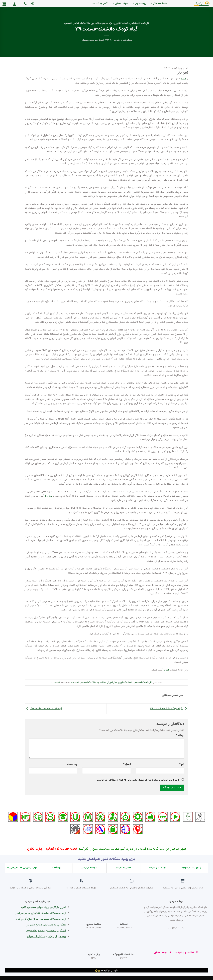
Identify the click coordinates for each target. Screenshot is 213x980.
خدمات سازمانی (159, 4)
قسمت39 (55, 682)
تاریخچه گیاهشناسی (139, 23)
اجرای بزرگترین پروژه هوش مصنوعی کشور (43, 907)
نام (182, 764)
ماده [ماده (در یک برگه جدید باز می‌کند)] (184, 79)
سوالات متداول (120, 4)
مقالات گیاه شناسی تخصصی (77, 23)
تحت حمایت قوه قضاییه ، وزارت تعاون (52, 849)
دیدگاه (180, 736)
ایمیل (127, 764)
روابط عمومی (139, 4)
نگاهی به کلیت (100, 4)
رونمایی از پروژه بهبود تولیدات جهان (47, 936)
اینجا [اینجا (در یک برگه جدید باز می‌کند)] (166, 670)
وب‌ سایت (72, 764)
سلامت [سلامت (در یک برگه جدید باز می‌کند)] (48, 496)
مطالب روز (96, 23)
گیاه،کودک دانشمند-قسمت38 (169, 708)
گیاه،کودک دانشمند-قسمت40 (43, 708)
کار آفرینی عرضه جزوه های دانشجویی (45, 931)
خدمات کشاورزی (121, 23)
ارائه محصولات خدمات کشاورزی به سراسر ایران (40, 913)
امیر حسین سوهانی (90, 40)
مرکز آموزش (107, 23)
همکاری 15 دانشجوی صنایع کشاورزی (46, 925)
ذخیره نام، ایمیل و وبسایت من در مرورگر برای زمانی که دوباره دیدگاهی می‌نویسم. (138, 780)
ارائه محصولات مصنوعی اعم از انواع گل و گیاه (41, 919)
